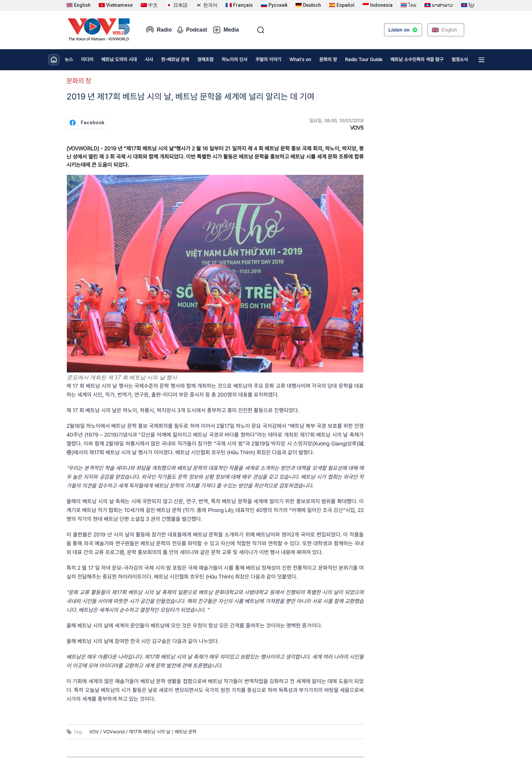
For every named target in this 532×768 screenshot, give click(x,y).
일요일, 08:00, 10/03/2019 (337, 121)
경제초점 (205, 59)
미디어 (87, 59)
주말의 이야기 (268, 59)
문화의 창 (328, 59)
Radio (159, 30)
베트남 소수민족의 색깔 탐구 (417, 59)
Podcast (192, 30)
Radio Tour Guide (364, 59)
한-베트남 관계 (175, 59)
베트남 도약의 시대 (119, 59)
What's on (300, 59)
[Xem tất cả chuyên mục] (481, 60)
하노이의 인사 (234, 59)
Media (226, 30)
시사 (149, 59)
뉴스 (69, 59)
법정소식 (460, 59)
